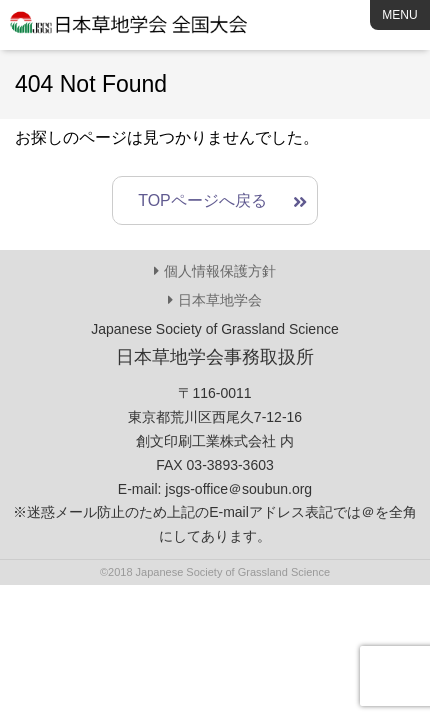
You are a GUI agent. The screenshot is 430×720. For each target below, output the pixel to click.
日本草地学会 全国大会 (130, 30)
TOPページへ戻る (202, 200)
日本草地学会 (220, 300)
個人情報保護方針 (220, 271)
